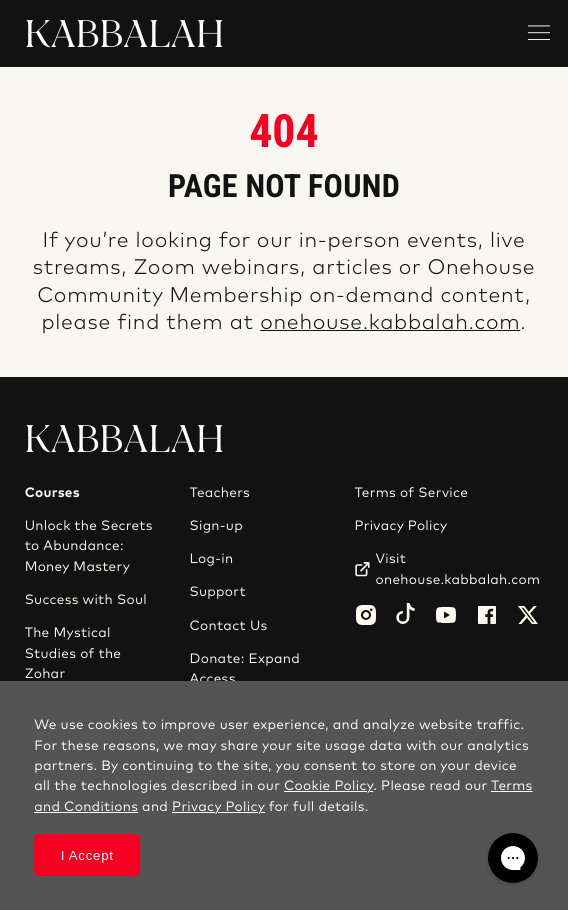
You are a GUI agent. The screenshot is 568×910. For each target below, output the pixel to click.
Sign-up (216, 526)
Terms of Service (411, 493)
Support (218, 592)
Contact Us (229, 626)
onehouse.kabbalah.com (390, 323)
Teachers (220, 493)
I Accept (87, 855)
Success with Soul (86, 600)
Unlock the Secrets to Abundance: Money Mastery (89, 546)
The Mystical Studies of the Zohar (73, 653)
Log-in (212, 559)
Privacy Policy (400, 526)
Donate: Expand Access (245, 669)
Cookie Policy (328, 786)
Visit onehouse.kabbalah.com (457, 569)
